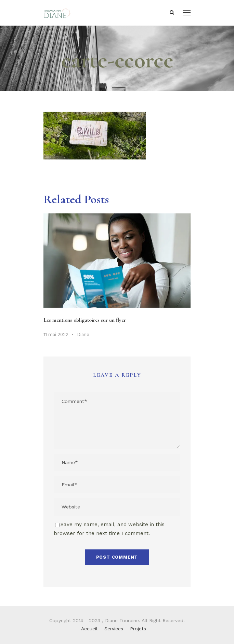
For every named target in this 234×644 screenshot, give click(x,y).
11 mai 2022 (56, 334)
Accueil (89, 629)
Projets (138, 629)
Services (114, 629)
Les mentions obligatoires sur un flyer (85, 320)
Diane (83, 334)
